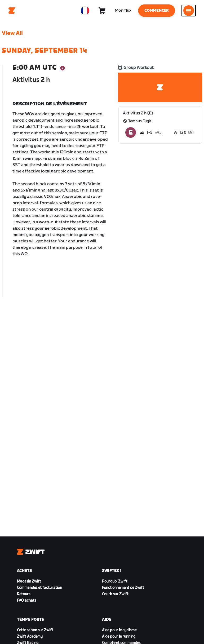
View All (12, 33)
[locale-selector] (85, 11)
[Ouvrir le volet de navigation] (189, 11)
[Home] (12, 11)
